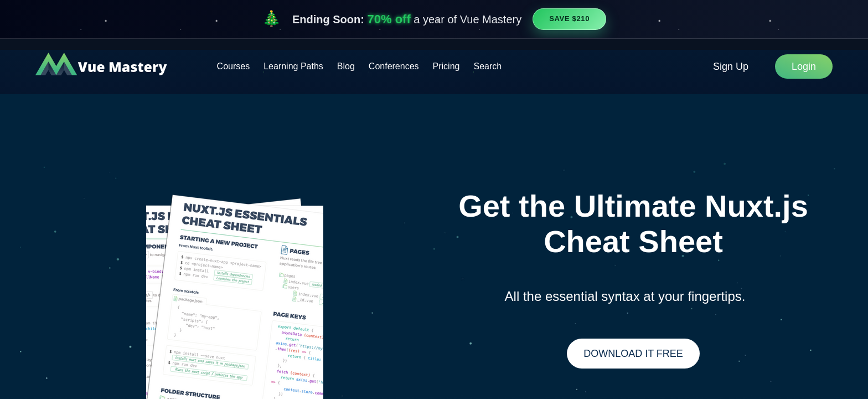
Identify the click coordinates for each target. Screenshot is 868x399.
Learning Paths (293, 66)
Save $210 (569, 19)
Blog (346, 66)
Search (487, 66)
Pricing (446, 66)
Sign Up (731, 66)
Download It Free (633, 354)
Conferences (394, 66)
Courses (234, 66)
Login (804, 66)
